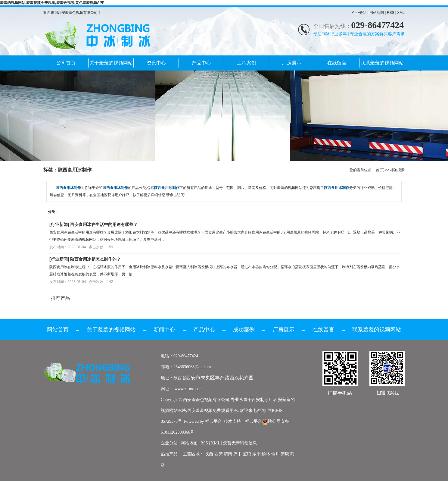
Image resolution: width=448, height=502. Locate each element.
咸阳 (257, 454)
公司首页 (66, 63)
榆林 (266, 454)
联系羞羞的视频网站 (382, 63)
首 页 (380, 170)
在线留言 (337, 63)
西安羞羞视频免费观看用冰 (213, 411)
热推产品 (169, 454)
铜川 (275, 454)
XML (401, 13)
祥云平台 (213, 421)
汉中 (238, 454)
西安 (219, 454)
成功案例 (244, 330)
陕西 (209, 454)
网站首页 (58, 330)
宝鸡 (247, 454)
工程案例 (247, 63)
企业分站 (359, 13)
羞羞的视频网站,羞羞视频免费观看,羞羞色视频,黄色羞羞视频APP (52, 3)
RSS (391, 13)
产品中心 (201, 63)
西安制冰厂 (262, 400)
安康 (285, 454)
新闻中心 (164, 330)
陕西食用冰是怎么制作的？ (95, 259)
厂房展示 (292, 63)
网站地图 (377, 13)
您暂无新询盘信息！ (242, 443)
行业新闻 (59, 224)
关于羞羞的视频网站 (111, 63)
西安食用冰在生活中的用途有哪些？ (104, 224)
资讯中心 (156, 63)
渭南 (228, 454)
